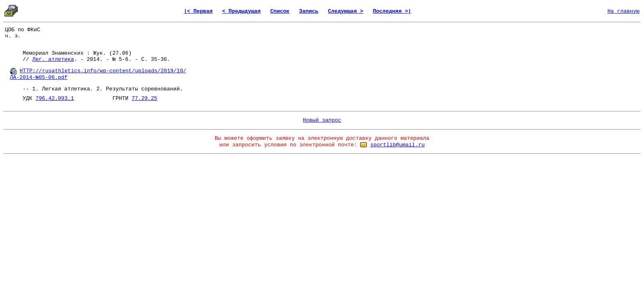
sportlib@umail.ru (397, 145)
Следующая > (345, 11)
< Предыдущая (241, 11)
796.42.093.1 (55, 98)
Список (280, 11)
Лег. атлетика (53, 59)
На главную (623, 11)
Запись (309, 11)
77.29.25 (144, 98)
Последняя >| (392, 11)
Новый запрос (322, 120)
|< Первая (198, 11)
